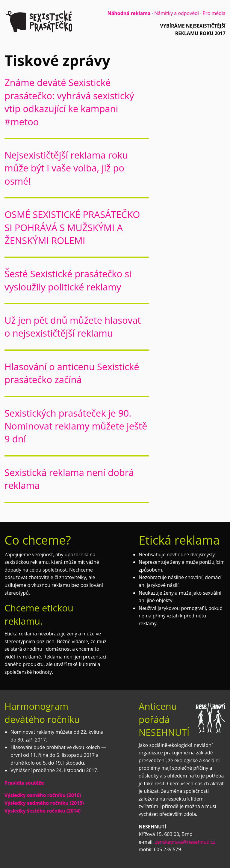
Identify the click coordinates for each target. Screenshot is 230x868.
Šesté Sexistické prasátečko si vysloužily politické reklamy (68, 280)
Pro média (214, 13)
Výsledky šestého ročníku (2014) (43, 811)
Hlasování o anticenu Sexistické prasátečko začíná (72, 373)
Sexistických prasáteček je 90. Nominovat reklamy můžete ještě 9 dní (76, 426)
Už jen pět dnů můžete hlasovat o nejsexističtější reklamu (73, 327)
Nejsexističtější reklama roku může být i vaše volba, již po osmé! (66, 168)
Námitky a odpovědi (177, 13)
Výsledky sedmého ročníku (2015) (44, 803)
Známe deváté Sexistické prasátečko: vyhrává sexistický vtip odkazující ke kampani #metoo (69, 102)
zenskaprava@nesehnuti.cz (185, 842)
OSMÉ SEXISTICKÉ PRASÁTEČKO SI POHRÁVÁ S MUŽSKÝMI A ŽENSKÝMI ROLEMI (72, 227)
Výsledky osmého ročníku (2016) (43, 795)
